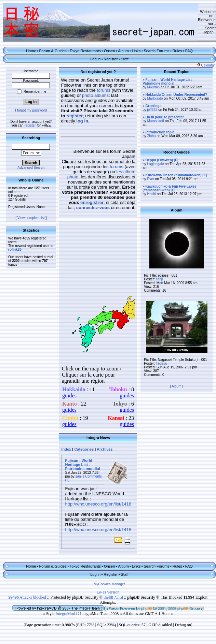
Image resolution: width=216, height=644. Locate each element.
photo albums (95, 95)
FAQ (189, 51)
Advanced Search (31, 168)
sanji (79, 476)
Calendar (206, 65)
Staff (124, 59)
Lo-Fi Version (108, 592)
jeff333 (152, 110)
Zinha (152, 136)
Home (31, 51)
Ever (151, 179)
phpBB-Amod (113, 597)
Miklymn (154, 87)
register (30, 125)
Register (111, 59)
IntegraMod (66, 614)
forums (104, 90)
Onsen (109, 51)
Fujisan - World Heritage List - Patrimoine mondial (82, 465)
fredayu (161, 363)
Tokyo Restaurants (85, 51)
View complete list (31, 218)
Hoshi (152, 194)
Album (123, 51)
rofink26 (15, 250)
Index (66, 449)
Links (136, 51)
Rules (177, 51)
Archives (105, 449)
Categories (84, 449)
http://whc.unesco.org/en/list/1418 (98, 504)
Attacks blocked (27, 597)
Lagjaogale (156, 164)
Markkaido (155, 98)
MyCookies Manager (109, 584)
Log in (95, 59)
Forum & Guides (53, 51)
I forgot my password (31, 110)
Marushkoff (156, 121)
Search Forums (156, 51)
